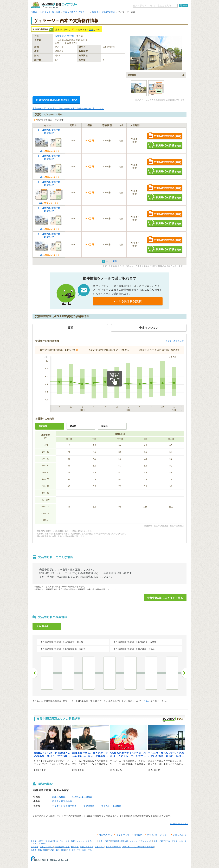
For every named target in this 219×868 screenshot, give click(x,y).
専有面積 (43, 426)
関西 (68, 850)
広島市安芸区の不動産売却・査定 (56, 100)
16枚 (41, 151)
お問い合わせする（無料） (165, 136)
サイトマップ (123, 835)
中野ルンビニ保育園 (111, 806)
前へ (35, 673)
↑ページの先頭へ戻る (179, 824)
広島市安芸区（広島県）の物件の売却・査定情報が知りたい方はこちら (68, 109)
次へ (184, 673)
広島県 (95, 12)
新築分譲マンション (129, 841)
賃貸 (91, 30)
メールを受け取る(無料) (128, 301)
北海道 (34, 850)
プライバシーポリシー (158, 835)
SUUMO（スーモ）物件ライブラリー (54, 5)
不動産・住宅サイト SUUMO (45, 12)
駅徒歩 (105, 426)
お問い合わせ (180, 835)
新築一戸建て (159, 841)
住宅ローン (99, 847)
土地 (181, 841)
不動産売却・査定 (62, 847)
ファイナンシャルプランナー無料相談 (138, 847)
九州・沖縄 (87, 850)
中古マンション (146, 841)
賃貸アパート (92, 841)
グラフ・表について (175, 341)
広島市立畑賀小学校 (62, 801)
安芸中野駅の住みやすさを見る (165, 598)
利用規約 (138, 835)
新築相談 (75, 847)
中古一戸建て (172, 841)
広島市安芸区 (108, 12)
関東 (45, 850)
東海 (63, 850)
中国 (79, 850)
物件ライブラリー (113, 847)
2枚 (41, 203)
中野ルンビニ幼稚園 (82, 797)
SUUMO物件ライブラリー (76, 12)
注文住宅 (35, 847)
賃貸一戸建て (104, 841)
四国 (74, 850)
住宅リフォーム (46, 847)
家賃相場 (115, 841)
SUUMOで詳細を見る (165, 145)
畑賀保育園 (89, 806)
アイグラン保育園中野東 (64, 806)
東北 (40, 850)
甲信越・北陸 (54, 850)
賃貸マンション (78, 841)
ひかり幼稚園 (59, 797)
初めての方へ (105, 835)
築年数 (73, 426)
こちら (147, 701)
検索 (185, 5)
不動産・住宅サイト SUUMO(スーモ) (47, 841)
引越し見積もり (87, 847)
